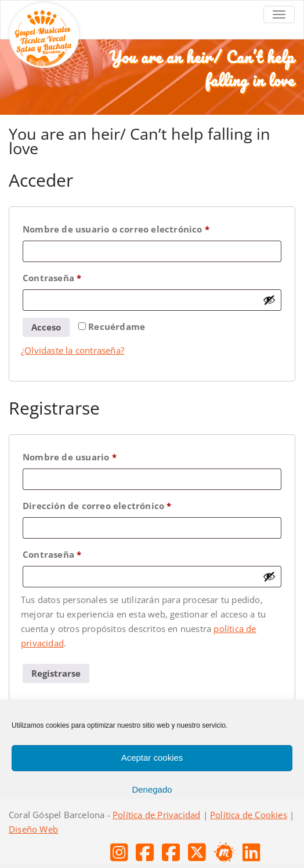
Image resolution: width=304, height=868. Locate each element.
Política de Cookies (249, 815)
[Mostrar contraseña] (269, 300)
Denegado (152, 789)
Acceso (46, 327)
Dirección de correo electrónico (122, 504)
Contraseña (77, 276)
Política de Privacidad (156, 815)
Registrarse (56, 673)
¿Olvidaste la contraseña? (73, 350)
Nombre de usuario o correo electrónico (141, 228)
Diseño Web (33, 829)
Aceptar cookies (152, 758)
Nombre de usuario (95, 455)
